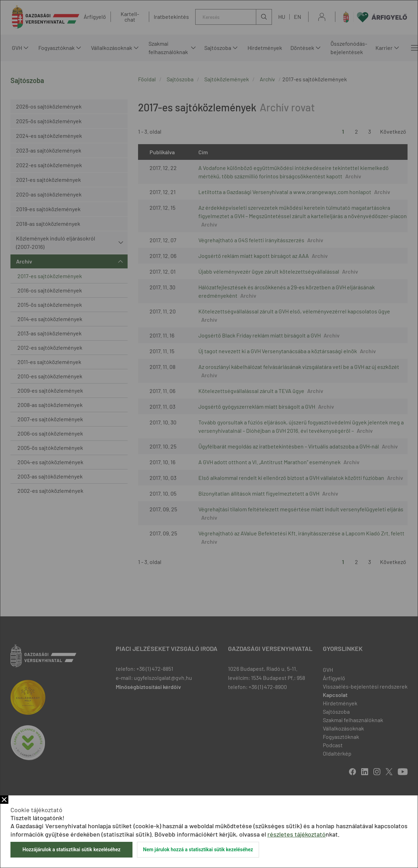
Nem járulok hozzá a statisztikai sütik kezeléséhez (198, 850)
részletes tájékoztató (297, 834)
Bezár (4, 800)
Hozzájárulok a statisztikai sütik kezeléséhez (71, 850)
